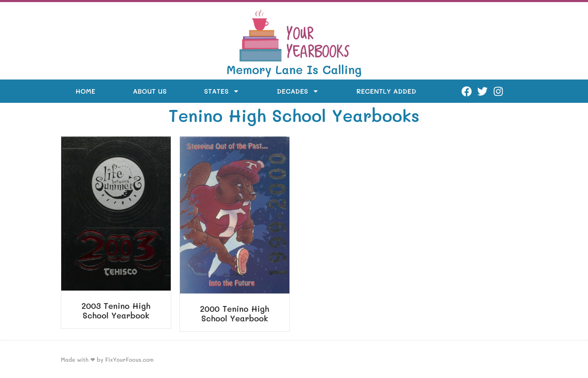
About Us (150, 91)
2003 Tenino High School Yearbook (116, 311)
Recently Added (386, 91)
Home (85, 91)
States (222, 91)
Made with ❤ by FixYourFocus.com (107, 359)
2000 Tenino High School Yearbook (234, 313)
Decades (298, 91)
